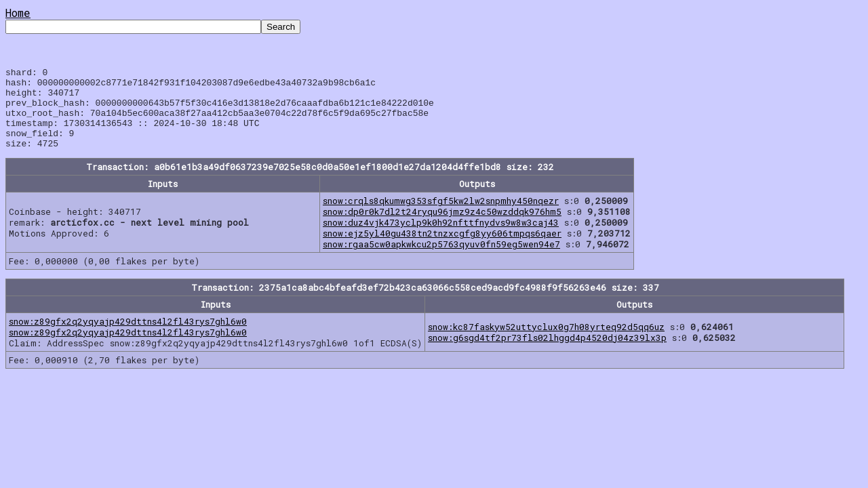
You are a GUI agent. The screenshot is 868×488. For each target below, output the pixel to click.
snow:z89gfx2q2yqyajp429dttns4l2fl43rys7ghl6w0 (128, 338)
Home (18, 13)
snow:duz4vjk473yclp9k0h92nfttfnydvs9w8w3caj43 (441, 239)
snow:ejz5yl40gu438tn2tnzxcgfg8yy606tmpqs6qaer (442, 249)
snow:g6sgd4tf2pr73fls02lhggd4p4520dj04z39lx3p (547, 354)
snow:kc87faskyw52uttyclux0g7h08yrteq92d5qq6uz (546, 343)
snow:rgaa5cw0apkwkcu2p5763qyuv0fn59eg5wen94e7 (441, 260)
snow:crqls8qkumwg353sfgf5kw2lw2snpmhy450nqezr (441, 217)
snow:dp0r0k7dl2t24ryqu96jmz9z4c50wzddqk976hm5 (442, 228)
